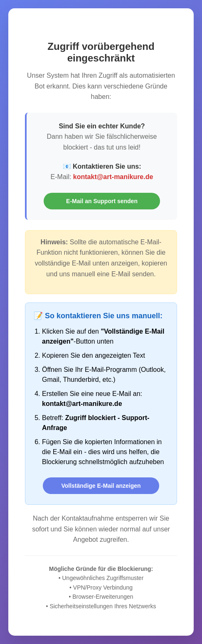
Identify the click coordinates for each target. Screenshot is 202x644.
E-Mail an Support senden (102, 201)
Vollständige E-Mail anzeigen (101, 486)
